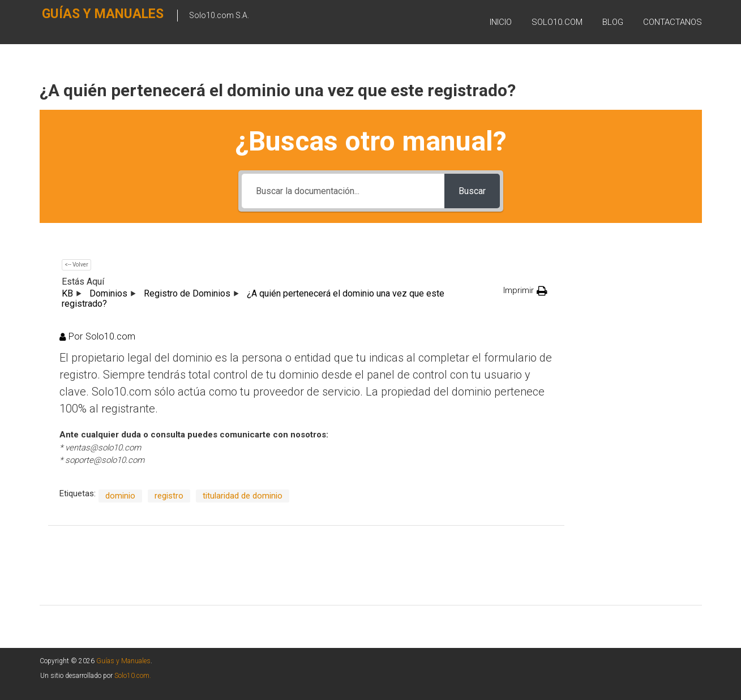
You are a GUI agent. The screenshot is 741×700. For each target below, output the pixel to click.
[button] (525, 291)
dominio (120, 496)
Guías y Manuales (80, 21)
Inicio (501, 22)
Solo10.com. (133, 676)
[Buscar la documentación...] (343, 191)
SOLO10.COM (557, 22)
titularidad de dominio (243, 496)
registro (169, 496)
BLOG (613, 22)
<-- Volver (76, 265)
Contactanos (673, 22)
